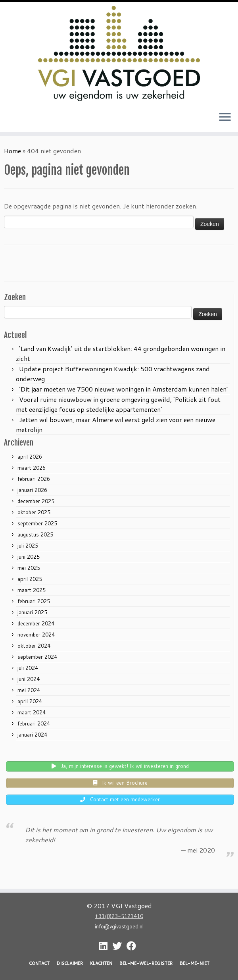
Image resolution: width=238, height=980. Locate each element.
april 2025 (30, 579)
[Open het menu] (225, 118)
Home (12, 151)
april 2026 (30, 457)
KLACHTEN (101, 963)
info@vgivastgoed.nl (119, 926)
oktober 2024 (34, 646)
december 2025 (36, 501)
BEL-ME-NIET (195, 963)
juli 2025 (28, 546)
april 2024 (30, 701)
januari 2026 (32, 490)
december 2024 (36, 623)
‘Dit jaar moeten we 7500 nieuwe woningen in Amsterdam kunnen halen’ (124, 389)
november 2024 (36, 635)
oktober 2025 (34, 512)
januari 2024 (32, 735)
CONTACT (39, 963)
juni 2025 (29, 557)
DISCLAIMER (70, 963)
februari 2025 (34, 601)
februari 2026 (34, 479)
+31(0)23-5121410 (119, 916)
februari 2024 (34, 723)
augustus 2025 (35, 534)
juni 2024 (29, 679)
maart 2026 (32, 468)
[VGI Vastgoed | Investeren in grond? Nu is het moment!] (119, 54)
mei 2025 (29, 568)
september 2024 (37, 657)
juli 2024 (28, 668)
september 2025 (37, 523)
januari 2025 (32, 612)
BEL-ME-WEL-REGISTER (146, 963)
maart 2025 (32, 590)
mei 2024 (29, 690)
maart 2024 (32, 712)
